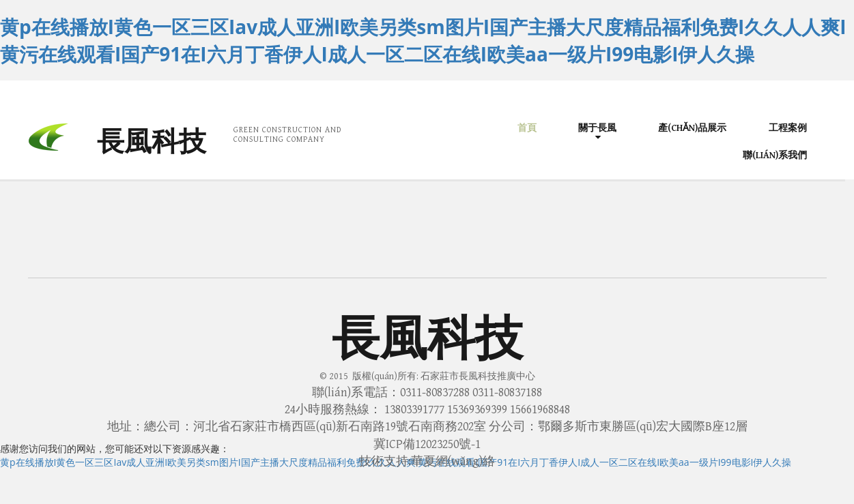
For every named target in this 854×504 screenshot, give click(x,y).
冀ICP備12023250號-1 (427, 444)
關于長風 (597, 128)
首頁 (527, 128)
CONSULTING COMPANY (279, 139)
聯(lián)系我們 (775, 155)
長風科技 (152, 143)
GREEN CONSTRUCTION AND (287, 130)
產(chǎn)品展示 (692, 128)
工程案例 (788, 128)
